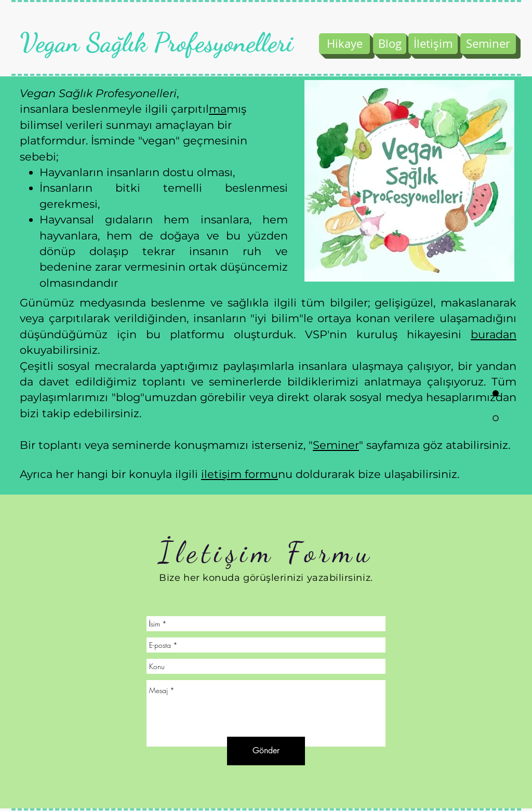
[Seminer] (488, 44)
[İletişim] (433, 44)
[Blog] (390, 44)
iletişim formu (240, 474)
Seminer (336, 445)
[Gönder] (266, 751)
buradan (494, 334)
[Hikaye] (344, 44)
